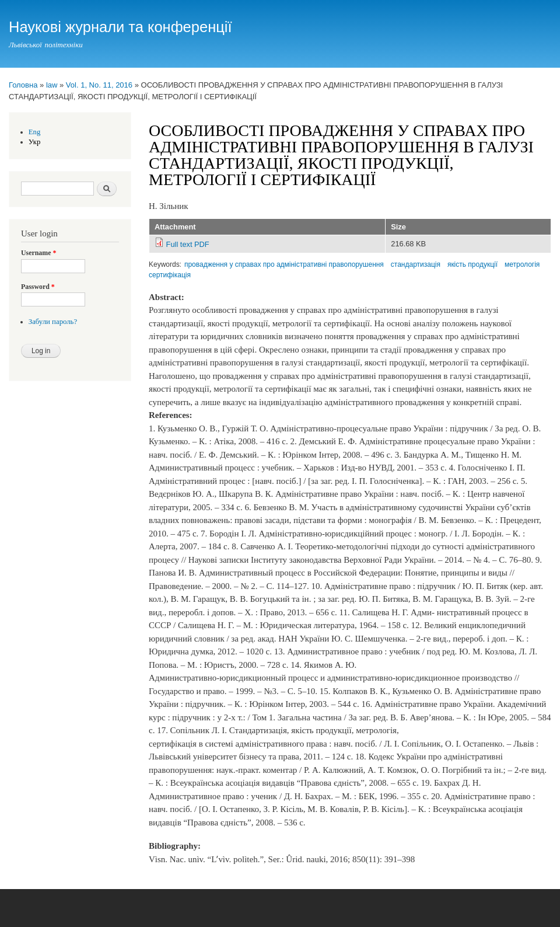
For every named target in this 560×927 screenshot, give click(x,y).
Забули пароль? (53, 322)
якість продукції (473, 264)
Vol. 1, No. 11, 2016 (99, 85)
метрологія (522, 264)
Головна (23, 85)
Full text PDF (188, 244)
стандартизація (416, 264)
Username (38, 253)
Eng (35, 132)
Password (38, 287)
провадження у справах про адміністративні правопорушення (284, 264)
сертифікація (170, 275)
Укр (35, 142)
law (52, 85)
